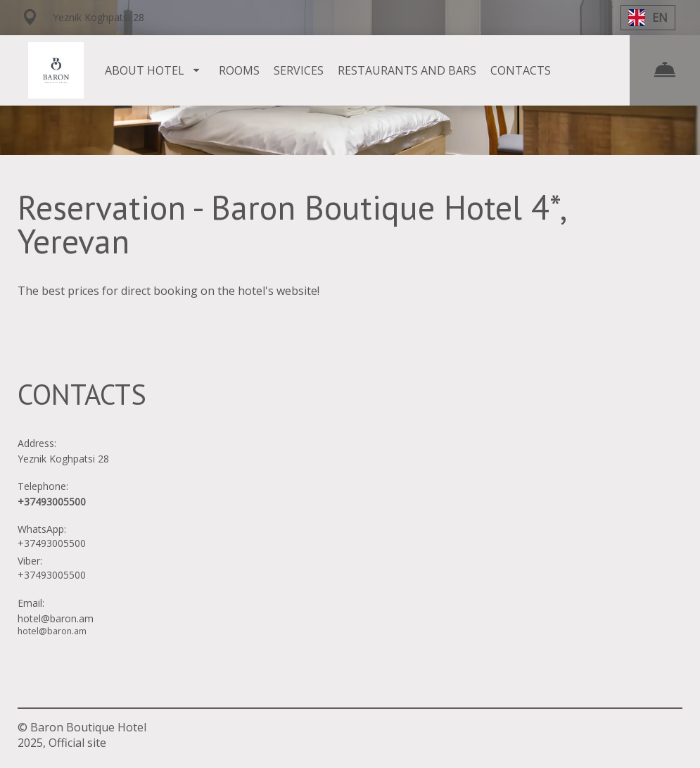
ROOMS (239, 70)
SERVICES (299, 70)
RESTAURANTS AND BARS (407, 70)
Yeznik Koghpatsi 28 (63, 459)
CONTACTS (521, 70)
